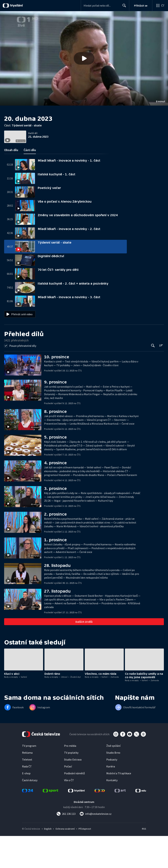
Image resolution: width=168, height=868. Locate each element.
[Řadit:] (161, 380)
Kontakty (112, 815)
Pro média (70, 780)
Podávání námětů (74, 808)
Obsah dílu (11, 184)
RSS (144, 863)
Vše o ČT (69, 815)
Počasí (68, 801)
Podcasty (112, 794)
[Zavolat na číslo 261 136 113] (66, 848)
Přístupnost (85, 863)
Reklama (27, 787)
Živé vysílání (113, 780)
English (48, 863)
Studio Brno (113, 787)
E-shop (26, 808)
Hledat (123, 7)
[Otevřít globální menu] (160, 6)
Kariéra (111, 801)
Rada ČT (27, 801)
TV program (29, 780)
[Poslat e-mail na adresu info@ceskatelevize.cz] (96, 848)
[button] (84, 58)
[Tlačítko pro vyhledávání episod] (153, 380)
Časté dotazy (30, 815)
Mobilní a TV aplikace (119, 808)
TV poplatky (71, 787)
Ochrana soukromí (65, 863)
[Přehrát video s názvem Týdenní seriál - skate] (84, 58)
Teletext (27, 794)
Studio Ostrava (73, 794)
